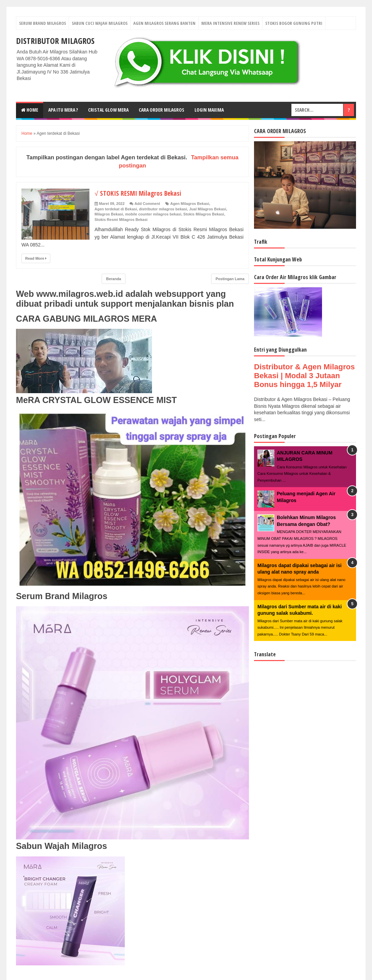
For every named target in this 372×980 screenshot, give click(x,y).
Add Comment (147, 204)
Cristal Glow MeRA (108, 110)
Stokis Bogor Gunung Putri (294, 23)
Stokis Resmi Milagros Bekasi (121, 220)
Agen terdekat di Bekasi (116, 209)
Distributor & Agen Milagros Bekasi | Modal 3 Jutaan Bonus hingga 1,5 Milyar (304, 376)
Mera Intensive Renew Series (230, 23)
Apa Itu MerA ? (63, 110)
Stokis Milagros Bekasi (204, 214)
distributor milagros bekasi (163, 209)
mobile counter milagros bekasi (153, 214)
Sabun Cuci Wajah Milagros (100, 23)
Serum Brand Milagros (43, 23)
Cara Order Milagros (162, 110)
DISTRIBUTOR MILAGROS (55, 41)
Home (30, 110)
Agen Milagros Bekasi (190, 204)
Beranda (114, 279)
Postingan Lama (230, 279)
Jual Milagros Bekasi (208, 209)
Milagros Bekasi (109, 214)
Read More (36, 258)
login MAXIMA (209, 110)
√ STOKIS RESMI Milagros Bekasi (142, 193)
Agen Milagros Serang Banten (164, 23)
